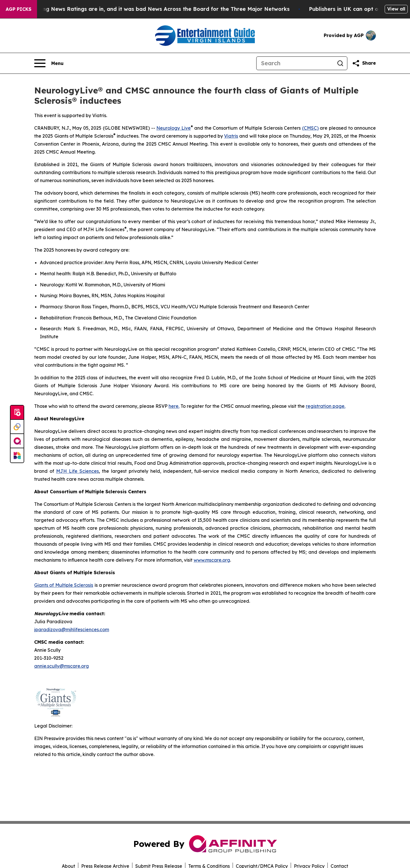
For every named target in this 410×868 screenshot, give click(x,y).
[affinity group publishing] (17, 441)
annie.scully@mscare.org (61, 666)
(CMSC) (310, 128)
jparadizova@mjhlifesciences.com (72, 629)
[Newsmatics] (17, 455)
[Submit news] (17, 413)
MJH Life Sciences (77, 471)
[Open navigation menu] (49, 63)
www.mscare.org (212, 560)
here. (174, 406)
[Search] (295, 63)
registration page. (326, 406)
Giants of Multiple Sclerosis (64, 585)
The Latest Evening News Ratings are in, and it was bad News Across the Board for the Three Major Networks (152, 9)
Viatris (231, 136)
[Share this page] (364, 63)
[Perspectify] (17, 427)
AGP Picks (19, 9)
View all (396, 9)
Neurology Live (174, 128)
